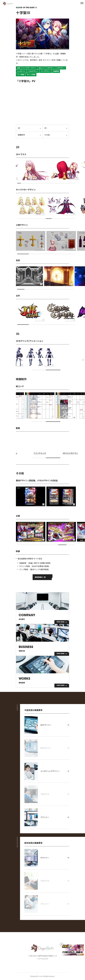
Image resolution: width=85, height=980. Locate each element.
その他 (47, 135)
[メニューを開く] (82, 3)
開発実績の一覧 (40, 577)
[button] (19, 183)
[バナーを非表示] (62, 944)
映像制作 (21, 135)
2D (19, 128)
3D (45, 128)
